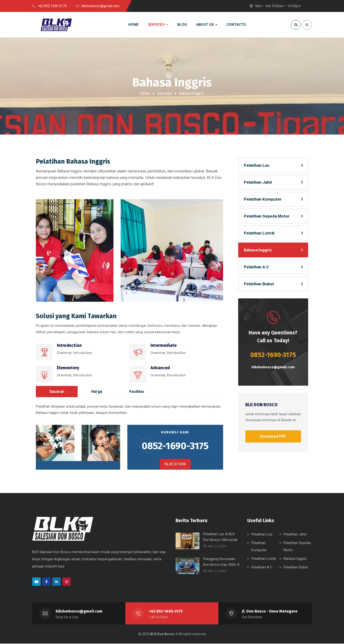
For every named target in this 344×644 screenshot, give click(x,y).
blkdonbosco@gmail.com (273, 368)
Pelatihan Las (257, 166)
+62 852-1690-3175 (166, 612)
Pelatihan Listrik (259, 234)
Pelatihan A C (256, 267)
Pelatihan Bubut (259, 284)
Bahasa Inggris (258, 250)
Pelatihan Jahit (258, 183)
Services (165, 93)
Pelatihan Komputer (263, 200)
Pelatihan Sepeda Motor (267, 217)
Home (145, 93)
